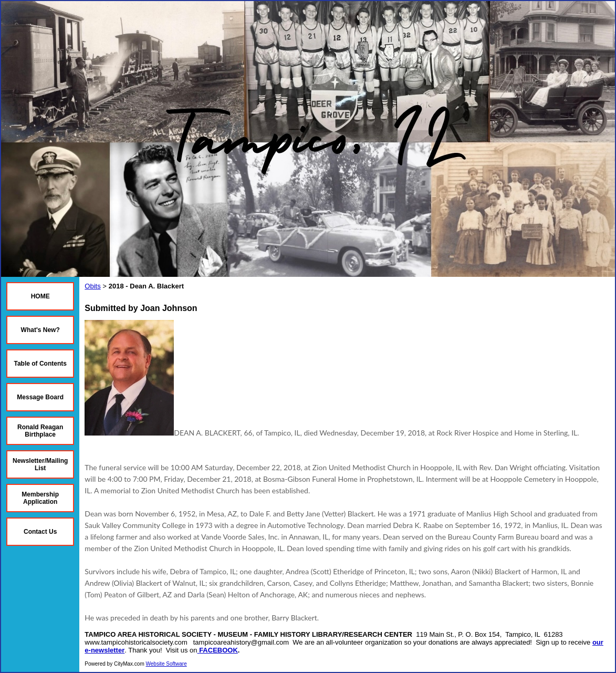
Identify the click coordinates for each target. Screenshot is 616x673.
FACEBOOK (218, 650)
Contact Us (40, 532)
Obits (92, 286)
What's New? (40, 330)
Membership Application (40, 498)
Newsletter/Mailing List (40, 464)
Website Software (166, 664)
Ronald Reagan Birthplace (40, 431)
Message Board (40, 397)
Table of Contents (40, 364)
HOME (40, 296)
